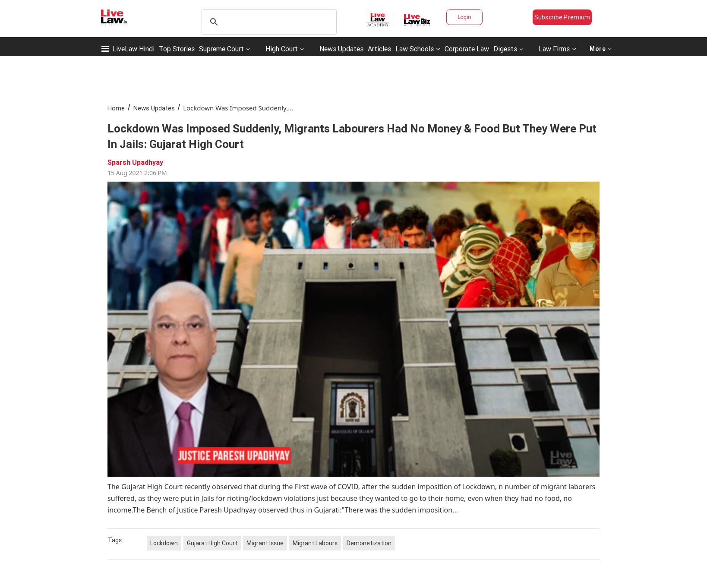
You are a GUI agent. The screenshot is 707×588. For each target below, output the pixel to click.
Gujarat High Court (212, 543)
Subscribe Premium (562, 17)
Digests (505, 49)
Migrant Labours (315, 543)
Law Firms (557, 49)
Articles (379, 49)
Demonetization (369, 543)
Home (116, 108)
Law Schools (418, 49)
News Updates (341, 49)
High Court (282, 49)
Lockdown (164, 543)
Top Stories (177, 49)
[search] (268, 22)
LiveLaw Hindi (133, 49)
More (601, 49)
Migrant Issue (265, 543)
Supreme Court (221, 49)
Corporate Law (467, 49)
